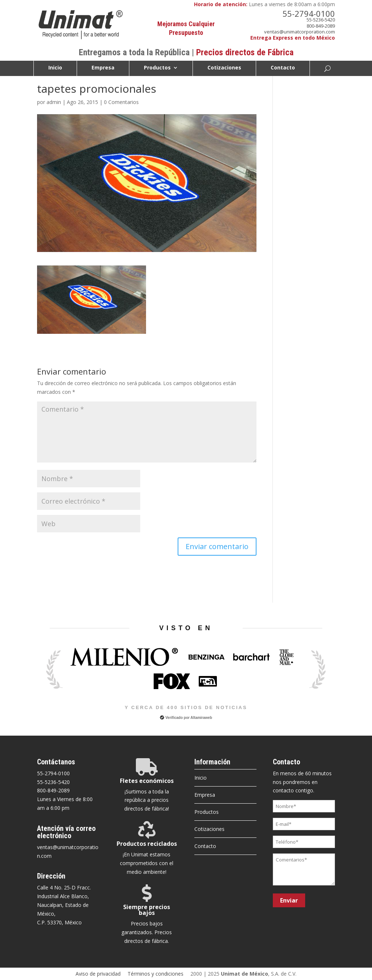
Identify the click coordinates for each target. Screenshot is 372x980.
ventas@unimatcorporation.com (300, 32)
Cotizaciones (224, 68)
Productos (157, 68)
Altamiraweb (201, 718)
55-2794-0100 (309, 13)
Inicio (55, 68)
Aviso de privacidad (98, 974)
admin (54, 102)
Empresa (103, 68)
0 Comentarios (121, 102)
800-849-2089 (321, 26)
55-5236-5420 (321, 20)
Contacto (283, 68)
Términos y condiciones (155, 974)
